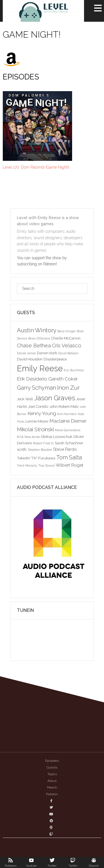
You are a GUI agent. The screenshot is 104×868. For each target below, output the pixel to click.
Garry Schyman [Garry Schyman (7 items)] (36, 388)
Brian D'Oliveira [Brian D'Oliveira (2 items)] (39, 338)
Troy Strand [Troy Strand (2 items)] (46, 465)
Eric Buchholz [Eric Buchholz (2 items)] (74, 370)
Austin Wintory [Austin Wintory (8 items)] (37, 330)
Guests (52, 767)
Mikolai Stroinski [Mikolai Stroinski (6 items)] (35, 429)
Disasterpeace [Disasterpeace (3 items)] (55, 359)
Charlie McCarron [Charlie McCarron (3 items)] (66, 338)
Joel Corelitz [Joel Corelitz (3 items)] (38, 406)
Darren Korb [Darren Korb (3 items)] (47, 353)
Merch (52, 787)
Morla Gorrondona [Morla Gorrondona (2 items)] (68, 430)
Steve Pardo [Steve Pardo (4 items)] (65, 449)
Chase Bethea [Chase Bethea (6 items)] (34, 345)
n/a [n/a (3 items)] (20, 437)
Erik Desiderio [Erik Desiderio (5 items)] (32, 379)
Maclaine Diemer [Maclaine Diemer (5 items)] (68, 421)
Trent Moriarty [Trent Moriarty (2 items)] (27, 465)
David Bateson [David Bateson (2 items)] (68, 353)
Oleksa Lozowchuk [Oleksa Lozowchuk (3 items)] (57, 437)
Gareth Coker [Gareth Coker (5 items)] (63, 379)
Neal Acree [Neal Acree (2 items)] (32, 437)
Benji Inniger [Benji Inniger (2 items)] (67, 331)
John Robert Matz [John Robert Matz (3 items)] (64, 406)
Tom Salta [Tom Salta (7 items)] (69, 457)
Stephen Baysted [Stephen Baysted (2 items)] (40, 450)
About (52, 781)
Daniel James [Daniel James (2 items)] (26, 353)
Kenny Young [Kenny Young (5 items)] (42, 413)
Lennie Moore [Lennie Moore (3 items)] (37, 421)
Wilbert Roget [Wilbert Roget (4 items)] (70, 465)
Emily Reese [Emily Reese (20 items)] (40, 368)
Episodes (52, 761)
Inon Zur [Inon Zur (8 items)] (68, 388)
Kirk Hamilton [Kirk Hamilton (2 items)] (67, 414)
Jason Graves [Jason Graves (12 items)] (55, 398)
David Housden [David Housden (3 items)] (30, 359)
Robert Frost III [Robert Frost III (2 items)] (43, 443)
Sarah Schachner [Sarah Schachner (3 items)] (69, 443)
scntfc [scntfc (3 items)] (22, 449)
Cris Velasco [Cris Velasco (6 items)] (67, 345)
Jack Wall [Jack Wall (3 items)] (25, 399)
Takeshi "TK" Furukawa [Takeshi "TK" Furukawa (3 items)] (36, 458)
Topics (52, 774)
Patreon (52, 794)
